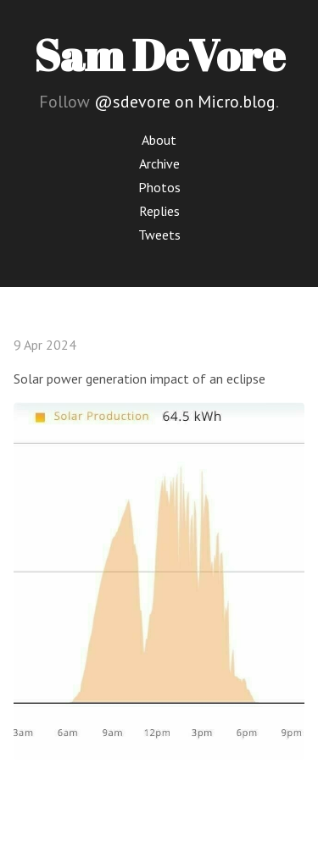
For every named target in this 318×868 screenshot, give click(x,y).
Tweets (159, 235)
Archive (159, 163)
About (159, 140)
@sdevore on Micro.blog (185, 102)
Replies (159, 211)
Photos (159, 187)
